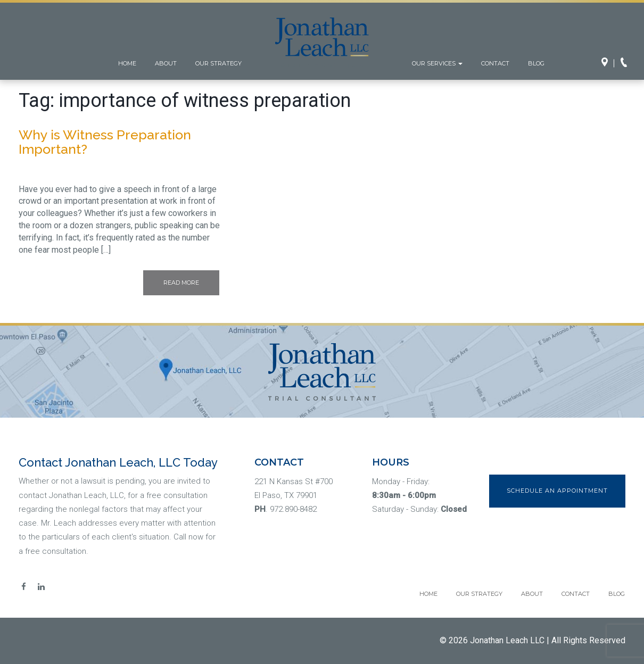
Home (127, 63)
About (166, 63)
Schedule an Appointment (557, 491)
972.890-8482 (293, 509)
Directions (608, 63)
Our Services (437, 63)
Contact (495, 63)
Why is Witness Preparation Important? (105, 142)
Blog (536, 63)
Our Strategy (218, 63)
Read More (181, 283)
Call (627, 63)
